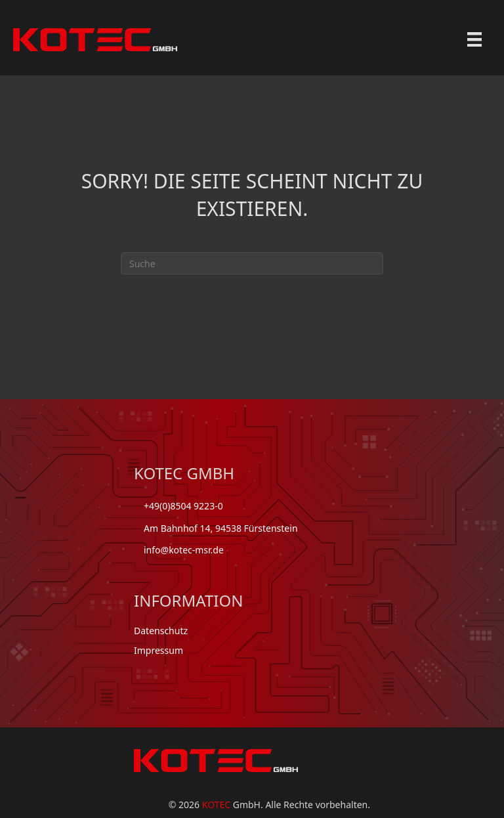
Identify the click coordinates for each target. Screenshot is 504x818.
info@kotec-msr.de (184, 550)
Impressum (158, 650)
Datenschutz (161, 631)
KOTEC (216, 805)
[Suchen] (252, 263)
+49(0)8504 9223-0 (183, 506)
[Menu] (474, 39)
